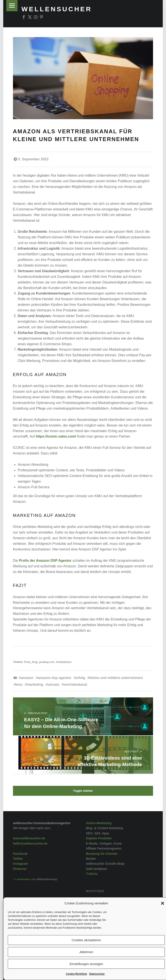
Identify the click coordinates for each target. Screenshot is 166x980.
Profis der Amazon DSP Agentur (45, 561)
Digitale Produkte (99, 838)
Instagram (20, 864)
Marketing (35, 685)
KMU (19, 685)
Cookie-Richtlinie (77, 974)
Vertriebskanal (75, 685)
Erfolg (80, 678)
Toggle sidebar (83, 791)
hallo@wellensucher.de (30, 843)
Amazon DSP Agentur (55, 678)
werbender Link (26, 879)
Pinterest (20, 869)
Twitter (18, 859)
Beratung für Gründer (102, 854)
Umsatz (53, 685)
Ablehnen (86, 952)
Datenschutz (97, 974)
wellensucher (57, 9)
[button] (163, 903)
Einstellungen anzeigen (86, 964)
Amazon (27, 678)
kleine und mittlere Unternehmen (116, 678)
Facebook (20, 854)
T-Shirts (92, 874)
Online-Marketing (99, 823)
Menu (12, 6)
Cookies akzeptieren (86, 940)
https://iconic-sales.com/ (56, 436)
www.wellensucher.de (29, 838)
